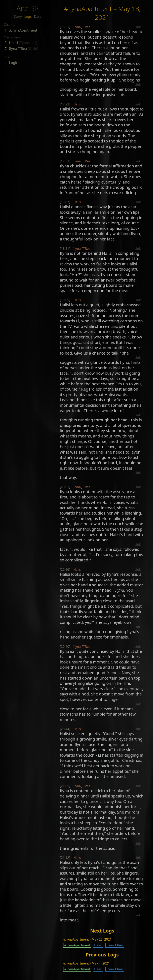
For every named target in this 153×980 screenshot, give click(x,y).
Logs (28, 17)
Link (138, 27)
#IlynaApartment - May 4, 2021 (86, 963)
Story (18, 17)
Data (37, 17)
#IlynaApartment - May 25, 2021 (87, 939)
